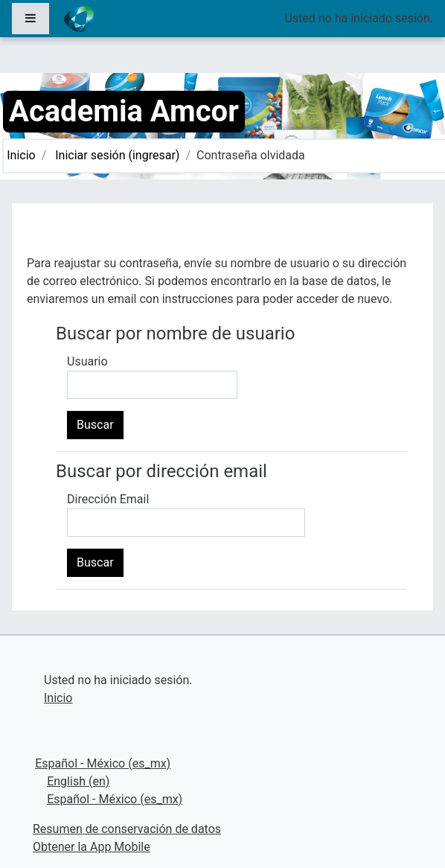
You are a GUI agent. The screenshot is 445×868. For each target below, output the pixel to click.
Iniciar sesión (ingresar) (117, 155)
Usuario (87, 361)
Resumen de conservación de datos (127, 829)
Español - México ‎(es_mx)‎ (103, 763)
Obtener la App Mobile (92, 847)
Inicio (21, 155)
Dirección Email (108, 499)
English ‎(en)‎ (78, 781)
